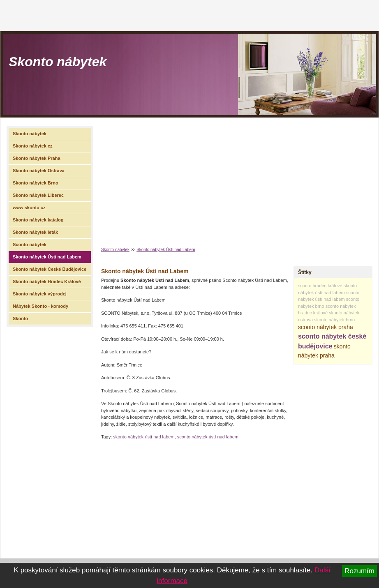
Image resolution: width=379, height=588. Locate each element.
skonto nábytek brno (334, 320)
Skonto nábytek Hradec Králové (47, 281)
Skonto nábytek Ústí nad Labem (166, 250)
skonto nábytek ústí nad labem (144, 437)
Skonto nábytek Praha (37, 158)
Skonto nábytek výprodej (40, 294)
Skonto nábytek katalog (38, 220)
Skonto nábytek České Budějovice (50, 269)
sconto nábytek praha (326, 327)
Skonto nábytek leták (35, 232)
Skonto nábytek (58, 62)
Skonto (20, 318)
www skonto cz (29, 208)
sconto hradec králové (320, 286)
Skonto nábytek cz (33, 146)
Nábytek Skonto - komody (40, 306)
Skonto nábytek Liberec (38, 195)
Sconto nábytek (30, 244)
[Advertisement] (224, 179)
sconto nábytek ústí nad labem (208, 437)
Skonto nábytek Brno (36, 183)
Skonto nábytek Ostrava (39, 171)
